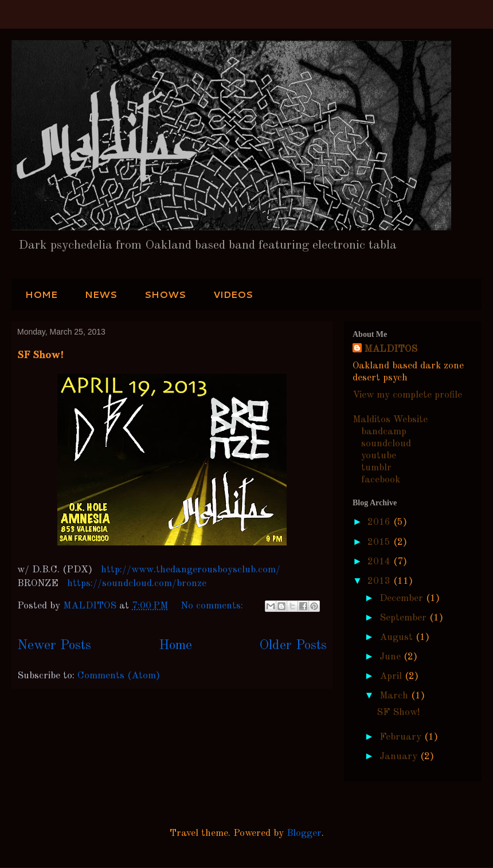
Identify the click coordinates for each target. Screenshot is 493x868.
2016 (380, 522)
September (404, 618)
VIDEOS (233, 294)
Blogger (304, 833)
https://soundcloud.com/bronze (135, 584)
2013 (380, 581)
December (403, 598)
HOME (41, 294)
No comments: (213, 606)
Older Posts (293, 646)
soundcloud (386, 444)
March (395, 696)
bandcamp (384, 432)
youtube (379, 456)
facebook (381, 480)
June (392, 657)
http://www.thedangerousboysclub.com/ (191, 570)
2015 (380, 542)
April (392, 676)
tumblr (376, 468)
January (400, 757)
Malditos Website (390, 420)
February (402, 737)
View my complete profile (407, 395)
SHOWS (165, 294)
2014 (380, 562)
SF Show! (41, 355)
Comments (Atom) (119, 676)
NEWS (101, 294)
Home (175, 646)
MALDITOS (391, 349)
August (398, 637)
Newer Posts (54, 646)
